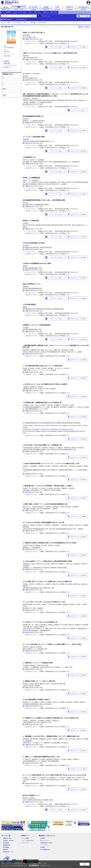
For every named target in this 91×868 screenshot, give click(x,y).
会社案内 (43, 838)
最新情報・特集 (7, 838)
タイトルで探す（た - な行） (20, 23)
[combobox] (15, 16)
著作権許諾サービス (8, 852)
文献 (9, 23)
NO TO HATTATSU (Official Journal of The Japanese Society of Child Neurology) (49, 431)
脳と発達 (33, 23)
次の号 (87, 27)
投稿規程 (7, 61)
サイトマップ (25, 843)
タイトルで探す (23, 12)
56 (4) (31, 39)
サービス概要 (25, 838)
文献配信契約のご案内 (46, 843)
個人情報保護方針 (45, 850)
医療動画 (5, 850)
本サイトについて (45, 841)
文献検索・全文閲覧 (8, 841)
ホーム (3, 23)
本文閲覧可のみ (22, 20)
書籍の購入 (7, 63)
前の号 (81, 27)
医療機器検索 (7, 845)
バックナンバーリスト (10, 65)
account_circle (88, 3)
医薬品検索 (6, 843)
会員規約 (43, 847)
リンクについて (44, 845)
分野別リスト (8, 67)
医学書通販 (6, 847)
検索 (4, 95)
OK (85, 864)
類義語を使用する (8, 20)
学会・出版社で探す (52, 12)
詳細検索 (8, 12)
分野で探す (37, 12)
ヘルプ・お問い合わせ (27, 841)
